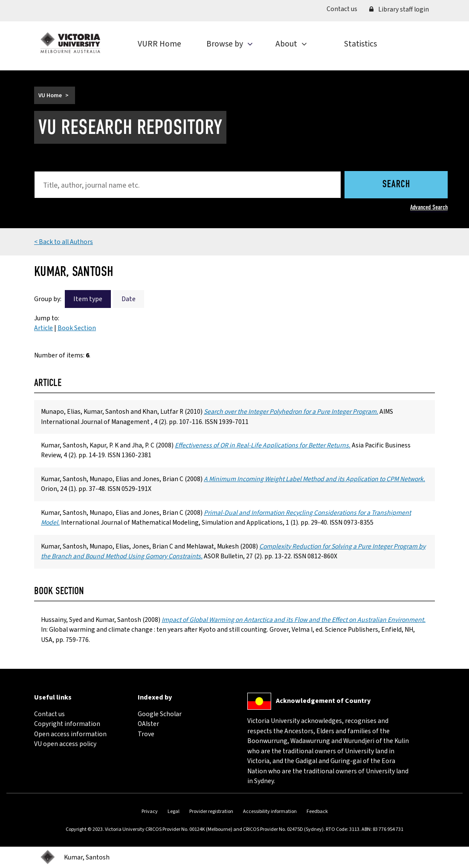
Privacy (150, 811)
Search (396, 185)
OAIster (148, 724)
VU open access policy (65, 744)
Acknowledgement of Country (323, 701)
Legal (174, 811)
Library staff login (399, 9)
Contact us (345, 9)
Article (43, 328)
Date (129, 299)
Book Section (77, 328)
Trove (146, 734)
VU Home (50, 95)
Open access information (70, 734)
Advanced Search (429, 207)
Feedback (317, 811)
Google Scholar (160, 714)
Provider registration (211, 811)
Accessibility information (270, 811)
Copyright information (67, 724)
